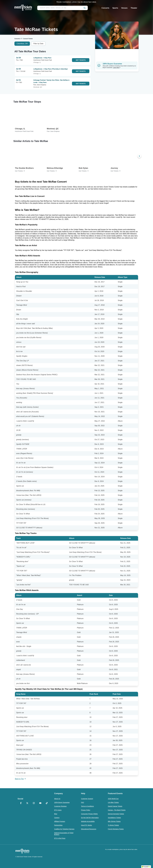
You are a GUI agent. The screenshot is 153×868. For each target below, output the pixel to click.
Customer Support (87, 799)
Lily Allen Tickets (113, 802)
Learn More (117, 68)
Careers (57, 818)
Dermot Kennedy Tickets (116, 814)
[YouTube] (40, 803)
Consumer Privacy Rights (89, 814)
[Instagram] (34, 803)
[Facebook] (21, 803)
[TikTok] (47, 803)
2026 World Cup (113, 799)
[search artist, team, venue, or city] (63, 8)
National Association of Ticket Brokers (64, 834)
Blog (56, 814)
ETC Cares (58, 810)
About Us (57, 799)
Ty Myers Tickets (113, 825)
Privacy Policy (86, 810)
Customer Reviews (60, 806)
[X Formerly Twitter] (27, 803)
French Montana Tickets (116, 829)
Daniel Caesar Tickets (115, 806)
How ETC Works (86, 825)
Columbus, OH (22, 44)
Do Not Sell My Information (90, 818)
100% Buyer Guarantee (62, 802)
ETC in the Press (60, 838)
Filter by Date (38, 44)
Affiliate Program (60, 821)
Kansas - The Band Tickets (117, 810)
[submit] (85, 8)
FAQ (82, 802)
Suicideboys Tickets (114, 818)
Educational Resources (89, 829)
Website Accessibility (88, 821)
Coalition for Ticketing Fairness (64, 829)
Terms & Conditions (87, 806)
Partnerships (58, 825)
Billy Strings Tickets (114, 821)
